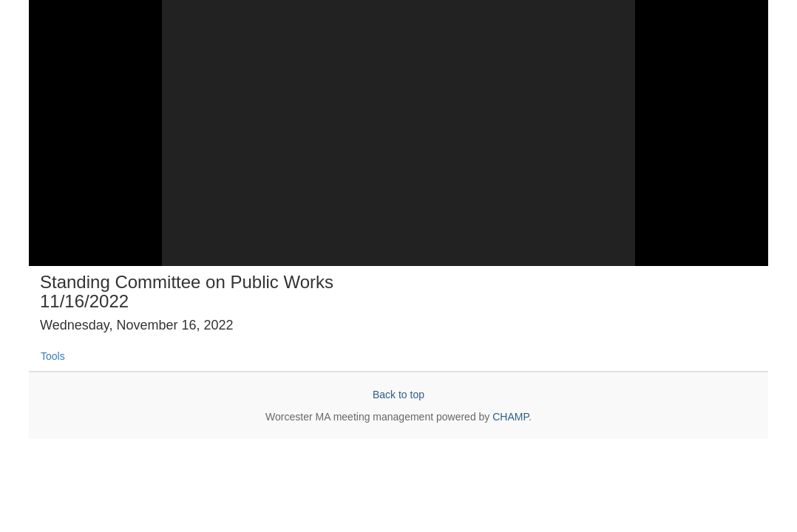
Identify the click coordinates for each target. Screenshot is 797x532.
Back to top (398, 395)
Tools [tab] (53, 356)
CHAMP (511, 417)
